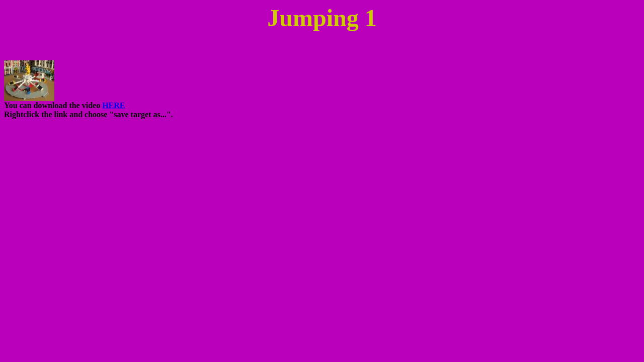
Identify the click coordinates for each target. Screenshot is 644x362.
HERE (113, 105)
